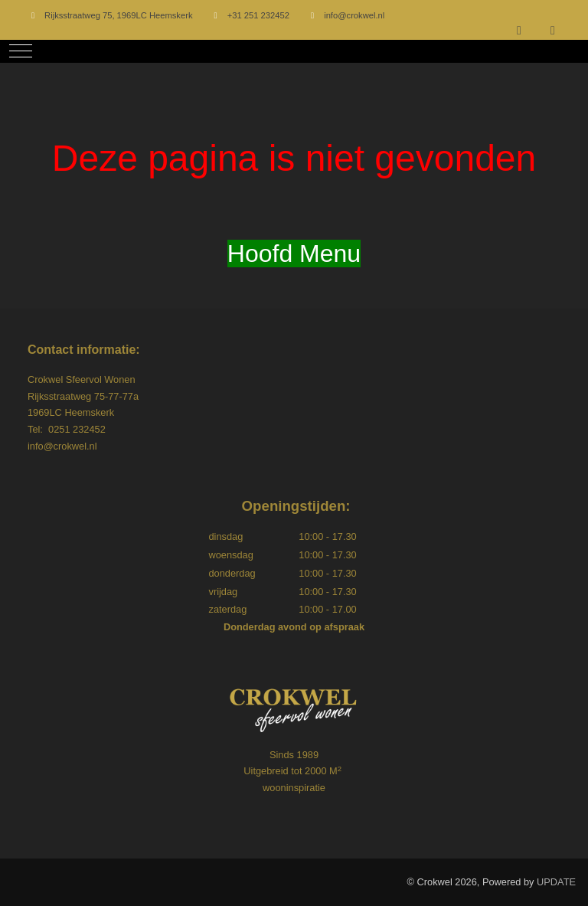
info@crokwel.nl (354, 15)
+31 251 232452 (258, 15)
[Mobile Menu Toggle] (21, 51)
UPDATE (556, 882)
